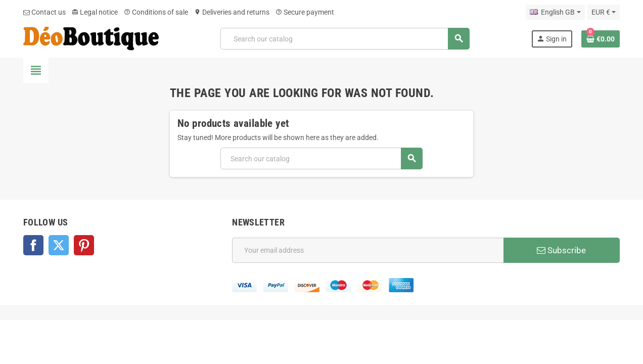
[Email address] (368, 250)
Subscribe (561, 250)
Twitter (59, 245)
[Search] (345, 39)
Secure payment (305, 12)
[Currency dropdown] (604, 12)
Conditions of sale (156, 12)
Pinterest (84, 245)
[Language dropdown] (555, 12)
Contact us (44, 12)
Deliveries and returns (232, 12)
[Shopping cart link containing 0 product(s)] (601, 39)
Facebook (33, 245)
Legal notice (95, 12)
